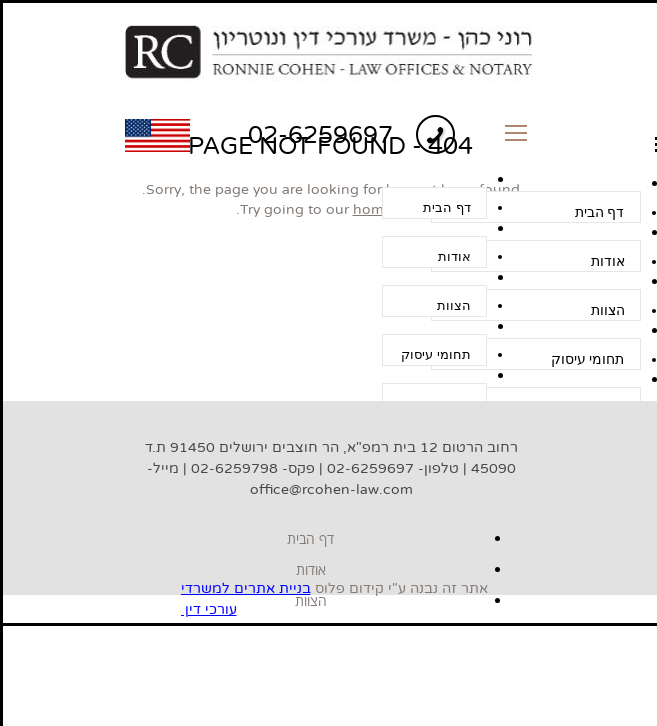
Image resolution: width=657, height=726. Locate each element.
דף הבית (446, 207)
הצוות (454, 305)
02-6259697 (320, 134)
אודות (454, 256)
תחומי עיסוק (435, 354)
